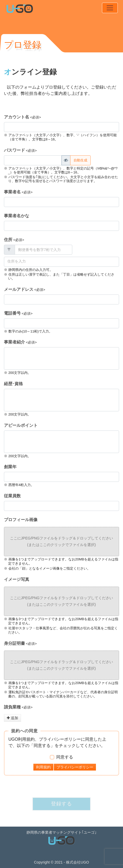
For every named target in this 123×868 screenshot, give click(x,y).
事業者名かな (17, 216)
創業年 (10, 467)
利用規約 (43, 767)
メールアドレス (19, 289)
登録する (61, 804)
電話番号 (12, 313)
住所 (8, 240)
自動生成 (80, 160)
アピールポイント (21, 425)
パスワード (14, 150)
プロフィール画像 (21, 520)
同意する (65, 757)
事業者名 (12, 192)
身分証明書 (14, 643)
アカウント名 (17, 117)
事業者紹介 (14, 342)
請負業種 (12, 707)
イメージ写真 (17, 579)
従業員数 (12, 496)
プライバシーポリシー (75, 767)
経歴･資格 (13, 384)
